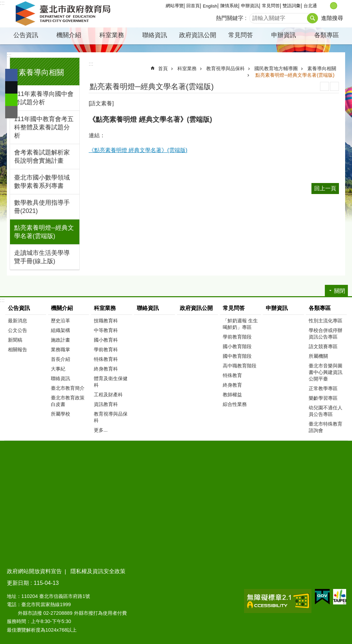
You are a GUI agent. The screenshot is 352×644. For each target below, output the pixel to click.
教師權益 (232, 395)
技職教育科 (106, 321)
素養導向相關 (41, 72)
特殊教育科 (106, 359)
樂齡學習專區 (323, 398)
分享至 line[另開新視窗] (11, 100)
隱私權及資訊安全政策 (98, 571)
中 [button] (334, 6)
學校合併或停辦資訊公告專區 (326, 334)
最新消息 (18, 321)
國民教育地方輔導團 (276, 68)
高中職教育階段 (240, 366)
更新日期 (18, 583)
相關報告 (18, 350)
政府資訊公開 (198, 35)
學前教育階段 (237, 337)
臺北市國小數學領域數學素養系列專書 (42, 182)
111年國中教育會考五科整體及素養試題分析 (44, 127)
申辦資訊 (250, 6)
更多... (101, 430)
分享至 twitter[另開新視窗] (11, 87)
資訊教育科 (106, 404)
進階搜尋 (332, 18)
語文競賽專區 (323, 346)
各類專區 (327, 35)
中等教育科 (106, 330)
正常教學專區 (323, 388)
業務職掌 (60, 350)
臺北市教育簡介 (68, 388)
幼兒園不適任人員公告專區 (326, 411)
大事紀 (58, 369)
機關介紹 (69, 35)
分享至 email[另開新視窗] (11, 112)
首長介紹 (60, 359)
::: (2, 3)
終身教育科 (106, 369)
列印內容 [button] (324, 86)
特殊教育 (232, 375)
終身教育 (232, 385)
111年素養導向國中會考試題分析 (44, 98)
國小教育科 (106, 340)
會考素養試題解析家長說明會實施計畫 (42, 157)
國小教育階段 (237, 346)
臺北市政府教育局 (64, 14)
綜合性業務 (235, 404)
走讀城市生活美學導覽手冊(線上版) (42, 257)
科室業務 (112, 35)
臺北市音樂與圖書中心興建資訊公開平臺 (326, 372)
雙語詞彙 (291, 6)
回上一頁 (325, 188)
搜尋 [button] (312, 18)
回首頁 (193, 6)
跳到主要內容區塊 (4, 4)
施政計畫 (60, 340)
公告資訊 (26, 35)
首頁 (163, 68)
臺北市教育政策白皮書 (68, 401)
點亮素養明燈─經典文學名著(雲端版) (44, 232)
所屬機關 (318, 356)
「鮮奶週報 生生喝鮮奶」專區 (240, 324)
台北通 (310, 6)
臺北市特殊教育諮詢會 (326, 427)
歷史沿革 (60, 321)
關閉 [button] (340, 291)
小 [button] (326, 6)
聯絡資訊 (155, 35)
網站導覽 (175, 6)
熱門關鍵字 (230, 18)
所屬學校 (60, 414)
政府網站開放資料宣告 (34, 571)
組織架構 (60, 330)
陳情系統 (229, 6)
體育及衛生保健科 (111, 382)
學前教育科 (106, 350)
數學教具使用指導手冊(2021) (42, 207)
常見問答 (271, 6)
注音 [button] (334, 86)
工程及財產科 (108, 395)
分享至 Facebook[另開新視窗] (11, 75)
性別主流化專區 (326, 321)
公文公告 (18, 330)
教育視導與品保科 (225, 68)
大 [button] (341, 6)
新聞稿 (15, 340)
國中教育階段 (237, 356)
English (210, 6)
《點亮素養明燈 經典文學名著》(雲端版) (138, 150)
